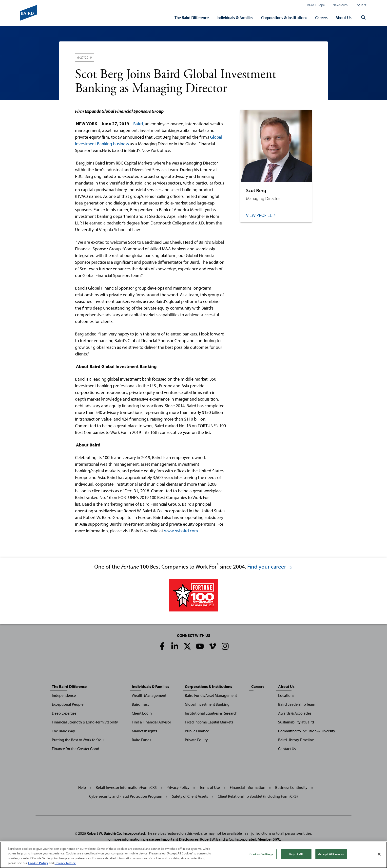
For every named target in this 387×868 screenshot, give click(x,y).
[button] (363, 18)
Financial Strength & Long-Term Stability (85, 722)
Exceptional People (68, 704)
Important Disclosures (180, 839)
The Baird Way (63, 731)
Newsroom (340, 5)
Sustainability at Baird (296, 722)
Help (82, 787)
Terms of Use (210, 787)
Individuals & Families (235, 18)
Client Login (142, 713)
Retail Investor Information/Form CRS (126, 787)
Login (361, 5)
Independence (64, 695)
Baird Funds (141, 740)
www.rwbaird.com (181, 531)
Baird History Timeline (296, 740)
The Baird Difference (192, 18)
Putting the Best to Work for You (78, 740)
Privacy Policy (178, 787)
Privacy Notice (65, 863)
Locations (286, 695)
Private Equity (196, 740)
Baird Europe (316, 5)
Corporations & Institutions (284, 18)
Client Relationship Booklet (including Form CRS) (258, 796)
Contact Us (287, 749)
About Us (343, 18)
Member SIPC (269, 839)
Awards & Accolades (295, 713)
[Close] (379, 854)
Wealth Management (149, 695)
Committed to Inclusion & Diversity (307, 731)
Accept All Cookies (331, 854)
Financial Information (248, 787)
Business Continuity (291, 787)
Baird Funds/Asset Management (211, 695)
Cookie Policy (38, 863)
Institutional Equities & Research (211, 713)
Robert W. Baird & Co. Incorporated (116, 833)
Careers (321, 18)
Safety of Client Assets (190, 796)
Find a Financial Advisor (151, 722)
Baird (138, 124)
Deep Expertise (64, 713)
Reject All (296, 854)
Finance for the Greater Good (76, 749)
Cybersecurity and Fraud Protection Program (126, 796)
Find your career (270, 566)
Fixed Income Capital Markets (209, 722)
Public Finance (197, 731)
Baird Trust (140, 704)
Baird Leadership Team (297, 704)
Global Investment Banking (207, 704)
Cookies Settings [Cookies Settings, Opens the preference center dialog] (261, 854)
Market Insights (144, 731)
